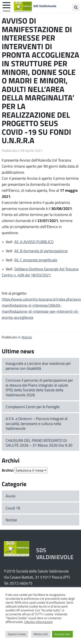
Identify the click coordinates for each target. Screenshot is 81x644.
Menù (6, 11)
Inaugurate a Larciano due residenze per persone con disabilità (38, 366)
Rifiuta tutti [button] (41, 634)
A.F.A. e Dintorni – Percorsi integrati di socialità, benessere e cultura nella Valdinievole (37, 423)
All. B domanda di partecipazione (41, 251)
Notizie (27, 337)
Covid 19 (13, 508)
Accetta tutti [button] (62, 634)
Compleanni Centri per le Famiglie (33, 407)
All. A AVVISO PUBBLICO (34, 242)
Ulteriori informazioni (38, 622)
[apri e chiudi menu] (6, 5)
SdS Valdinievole (45, 6)
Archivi (8, 470)
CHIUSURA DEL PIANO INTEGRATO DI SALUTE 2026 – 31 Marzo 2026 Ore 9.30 (39, 443)
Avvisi (10, 496)
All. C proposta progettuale (36, 260)
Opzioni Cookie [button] (17, 634)
